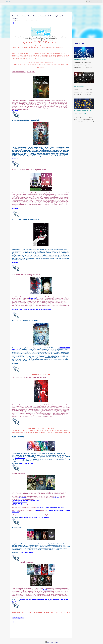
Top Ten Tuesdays (18, 618)
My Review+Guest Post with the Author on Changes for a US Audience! (31, 310)
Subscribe (9, 2)
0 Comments (38, 20)
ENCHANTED (24, 518)
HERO (30, 518)
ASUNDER (30, 464)
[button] (13, 23)
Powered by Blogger (52, 642)
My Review (15, 111)
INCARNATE (24, 464)
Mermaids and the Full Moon (80, 60)
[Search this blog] (94, 2)
